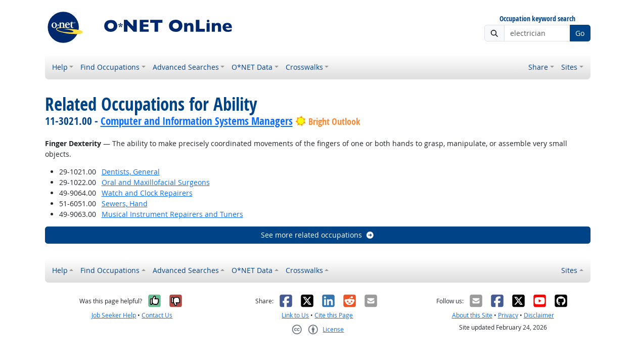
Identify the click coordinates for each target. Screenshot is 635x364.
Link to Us (295, 315)
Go (580, 33)
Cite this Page (334, 315)
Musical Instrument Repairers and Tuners (172, 214)
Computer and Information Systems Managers (197, 121)
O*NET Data (252, 67)
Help (60, 67)
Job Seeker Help (114, 315)
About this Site (472, 315)
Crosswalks (304, 67)
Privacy (508, 315)
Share (538, 67)
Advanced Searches (186, 67)
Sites (569, 67)
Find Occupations (110, 67)
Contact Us (157, 315)
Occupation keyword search (537, 19)
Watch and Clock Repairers (147, 193)
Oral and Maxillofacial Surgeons (156, 182)
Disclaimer (539, 315)
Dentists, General (131, 172)
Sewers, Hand (125, 203)
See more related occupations (318, 235)
